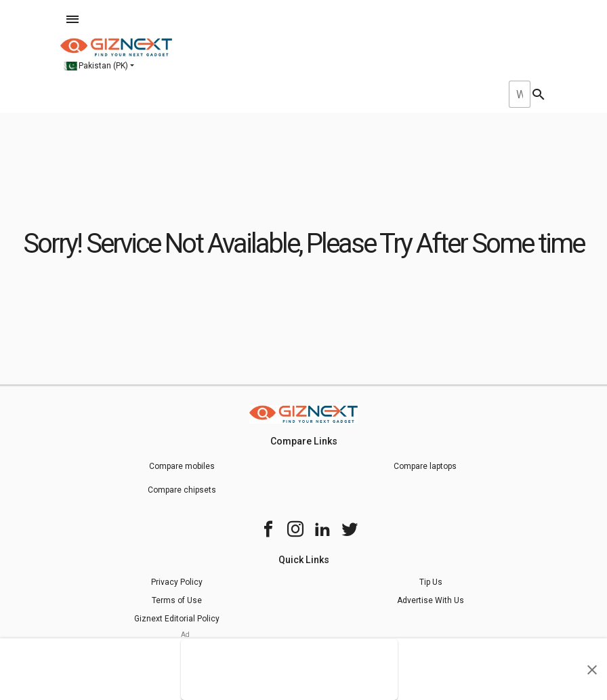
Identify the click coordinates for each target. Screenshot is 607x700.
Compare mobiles (182, 466)
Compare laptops (425, 466)
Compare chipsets (182, 490)
